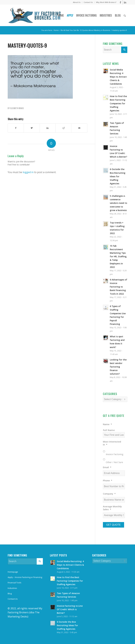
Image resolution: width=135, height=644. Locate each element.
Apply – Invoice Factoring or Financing (25, 577)
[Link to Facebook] (120, 2)
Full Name (109, 430)
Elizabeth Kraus (17, 108)
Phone (108, 481)
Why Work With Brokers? (106, 2)
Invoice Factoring (115, 454)
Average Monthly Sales (112, 508)
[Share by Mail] (79, 128)
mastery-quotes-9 (27, 45)
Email (107, 467)
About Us (77, 2)
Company (109, 494)
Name (107, 424)
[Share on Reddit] (63, 128)
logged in (28, 172)
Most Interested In (112, 443)
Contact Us (88, 2)
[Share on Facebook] (16, 128)
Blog (10, 593)
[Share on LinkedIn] (48, 128)
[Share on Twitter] (32, 128)
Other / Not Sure (114, 462)
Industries (12, 588)
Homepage (13, 572)
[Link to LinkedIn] (125, 2)
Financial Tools (15, 583)
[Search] (125, 15)
